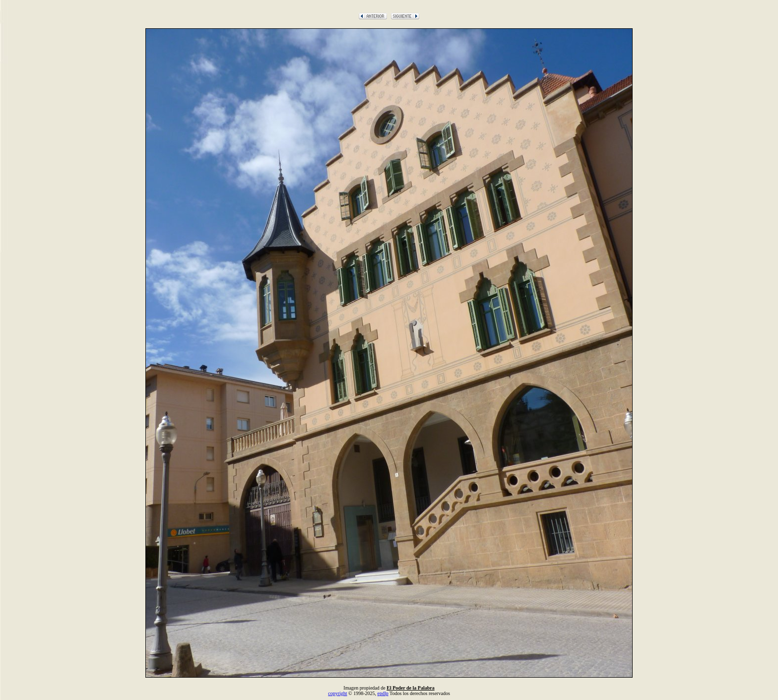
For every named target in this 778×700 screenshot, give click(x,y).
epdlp (383, 693)
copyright (337, 693)
